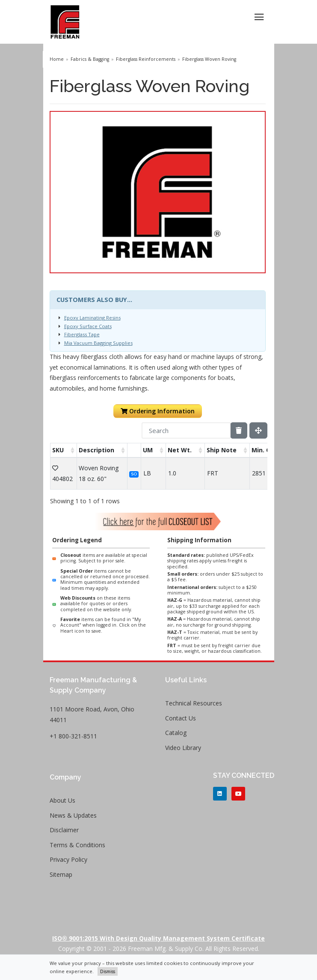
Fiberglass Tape (82, 334)
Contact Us (181, 718)
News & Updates (73, 815)
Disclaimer (64, 830)
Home (57, 59)
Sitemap (61, 874)
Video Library (183, 748)
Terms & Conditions (77, 845)
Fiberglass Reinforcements (146, 59)
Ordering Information (158, 411)
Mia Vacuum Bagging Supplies (98, 343)
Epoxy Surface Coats (88, 326)
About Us (62, 800)
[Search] (186, 430)
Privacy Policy (68, 859)
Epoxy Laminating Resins (92, 318)
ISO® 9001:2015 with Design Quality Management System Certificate (158, 938)
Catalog (176, 733)
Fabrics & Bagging (90, 59)
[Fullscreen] (258, 430)
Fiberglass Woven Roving (209, 59)
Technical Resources (194, 703)
